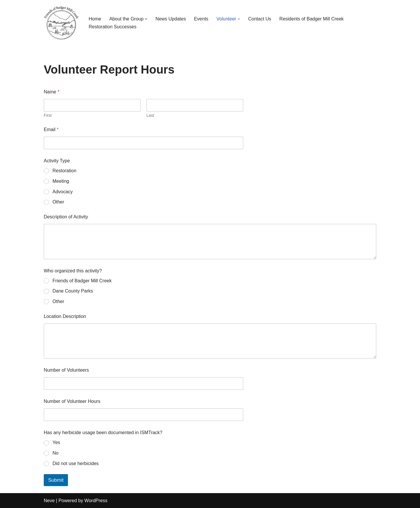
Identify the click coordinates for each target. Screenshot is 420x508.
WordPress (96, 501)
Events (201, 19)
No (55, 453)
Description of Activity (66, 217)
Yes (56, 442)
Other (58, 202)
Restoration (64, 171)
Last (150, 115)
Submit (56, 480)
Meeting (61, 181)
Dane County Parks (73, 291)
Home (95, 19)
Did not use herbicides (76, 463)
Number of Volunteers (66, 370)
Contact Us (260, 19)
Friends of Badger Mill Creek (82, 281)
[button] (146, 19)
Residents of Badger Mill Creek (312, 19)
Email (51, 129)
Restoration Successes (113, 27)
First (48, 115)
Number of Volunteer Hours (72, 401)
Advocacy (63, 192)
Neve (49, 501)
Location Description (65, 316)
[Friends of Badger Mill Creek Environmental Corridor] (61, 23)
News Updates (171, 19)
